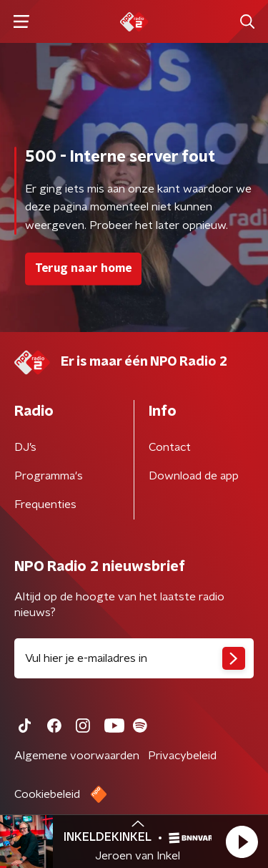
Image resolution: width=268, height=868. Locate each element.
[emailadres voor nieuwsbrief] (134, 658)
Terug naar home (83, 268)
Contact (170, 447)
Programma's (49, 476)
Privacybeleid (182, 756)
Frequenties (45, 504)
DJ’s (25, 447)
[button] (242, 842)
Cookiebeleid (47, 794)
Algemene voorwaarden (77, 756)
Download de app (194, 476)
